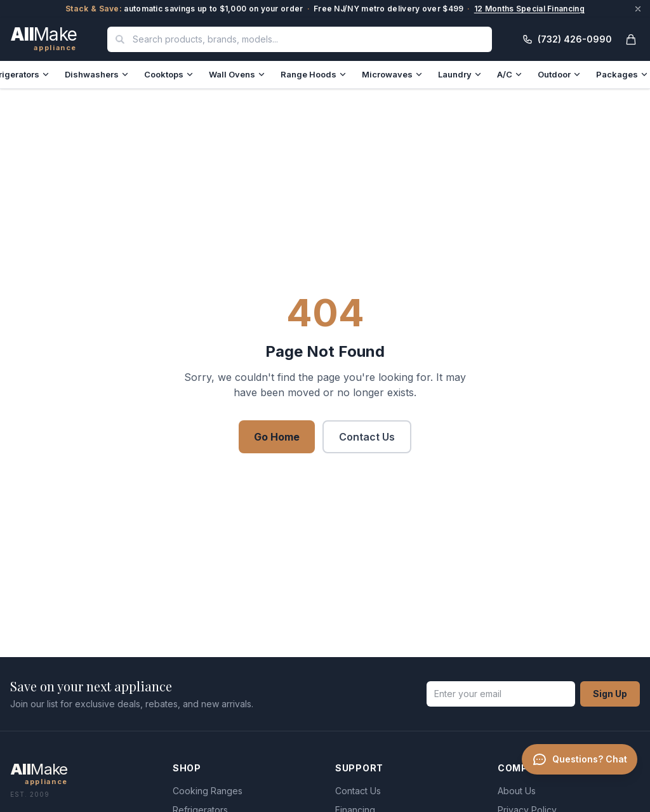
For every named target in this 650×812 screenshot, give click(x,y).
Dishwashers (97, 74)
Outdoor (559, 74)
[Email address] (501, 694)
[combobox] (300, 39)
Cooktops (169, 74)
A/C (510, 74)
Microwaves (392, 74)
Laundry (460, 74)
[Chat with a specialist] (577, 782)
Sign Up (610, 694)
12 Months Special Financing (529, 9)
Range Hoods (314, 74)
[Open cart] (631, 39)
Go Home (277, 437)
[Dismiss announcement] (638, 9)
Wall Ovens (237, 74)
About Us (517, 791)
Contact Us (367, 437)
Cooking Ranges (208, 791)
